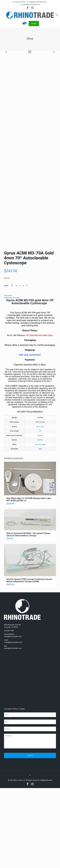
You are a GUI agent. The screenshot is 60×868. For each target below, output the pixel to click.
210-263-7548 (9, 711)
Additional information (12, 378)
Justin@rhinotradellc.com (38, 2)
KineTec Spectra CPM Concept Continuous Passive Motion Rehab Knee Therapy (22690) (29, 660)
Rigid (40, 529)
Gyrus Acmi (40, 506)
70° (40, 511)
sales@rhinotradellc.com (31, 4)
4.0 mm (40, 515)
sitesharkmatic (46, 860)
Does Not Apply (40, 524)
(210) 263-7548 (20, 2)
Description (8, 375)
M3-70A (40, 520)
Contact (34, 24)
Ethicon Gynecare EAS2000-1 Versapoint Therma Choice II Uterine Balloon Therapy (28, 614)
